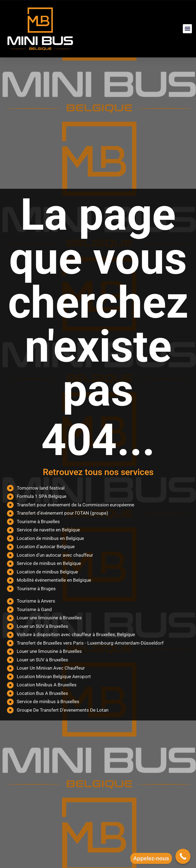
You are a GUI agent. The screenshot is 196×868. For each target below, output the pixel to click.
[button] (187, 29)
